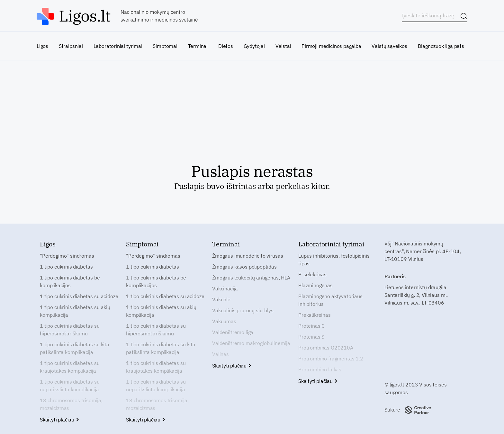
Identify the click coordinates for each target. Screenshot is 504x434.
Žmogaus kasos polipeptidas (244, 267)
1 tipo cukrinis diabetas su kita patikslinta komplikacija (75, 348)
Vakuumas (224, 321)
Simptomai (165, 46)
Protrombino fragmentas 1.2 (331, 359)
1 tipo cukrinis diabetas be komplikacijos (70, 281)
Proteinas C (311, 326)
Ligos (42, 46)
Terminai (198, 46)
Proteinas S (311, 337)
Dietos (226, 46)
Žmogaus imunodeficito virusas (248, 256)
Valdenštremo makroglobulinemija (251, 343)
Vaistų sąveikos (389, 46)
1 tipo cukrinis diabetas (66, 267)
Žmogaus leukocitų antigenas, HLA (251, 278)
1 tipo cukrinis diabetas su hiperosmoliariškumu (70, 330)
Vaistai (283, 46)
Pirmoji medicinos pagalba (331, 46)
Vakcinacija (225, 288)
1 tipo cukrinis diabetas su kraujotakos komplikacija (70, 367)
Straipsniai (71, 46)
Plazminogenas (315, 285)
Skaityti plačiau (59, 420)
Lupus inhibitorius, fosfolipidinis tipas (334, 260)
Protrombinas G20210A (326, 348)
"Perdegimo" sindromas (67, 256)
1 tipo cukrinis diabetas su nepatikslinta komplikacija (70, 385)
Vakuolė (221, 299)
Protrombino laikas (320, 369)
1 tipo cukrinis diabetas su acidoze (79, 296)
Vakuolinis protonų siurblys (243, 310)
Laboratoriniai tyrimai (118, 46)
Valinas (221, 354)
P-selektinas (312, 274)
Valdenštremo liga (233, 332)
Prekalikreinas (315, 315)
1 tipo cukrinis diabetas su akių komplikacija (75, 311)
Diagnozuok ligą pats (441, 46)
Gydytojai (254, 46)
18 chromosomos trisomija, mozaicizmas (71, 404)
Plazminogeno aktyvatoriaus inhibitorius (330, 300)
